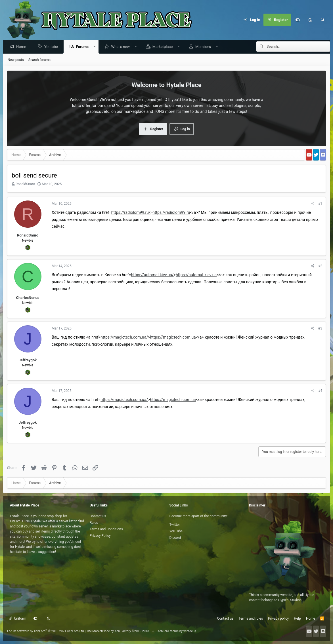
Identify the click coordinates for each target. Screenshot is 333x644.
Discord (175, 538)
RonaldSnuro (25, 184)
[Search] (322, 20)
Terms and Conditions (106, 529)
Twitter (175, 525)
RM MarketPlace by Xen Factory (118, 631)
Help (297, 618)
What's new (122, 47)
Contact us (98, 516)
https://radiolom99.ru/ (131, 213)
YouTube (176, 531)
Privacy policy (278, 618)
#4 (320, 391)
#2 (320, 266)
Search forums (39, 60)
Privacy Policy (100, 536)
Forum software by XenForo (46, 631)
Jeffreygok (28, 360)
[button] (96, 47)
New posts (16, 60)
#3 (320, 329)
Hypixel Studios (290, 600)
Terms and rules (251, 618)
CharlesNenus (28, 298)
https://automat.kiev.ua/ (152, 275)
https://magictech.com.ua (173, 337)
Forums (84, 47)
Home (23, 47)
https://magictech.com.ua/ (124, 337)
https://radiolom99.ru (171, 213)
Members (205, 47)
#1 (320, 204)
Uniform (18, 618)
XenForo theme (168, 631)
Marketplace (164, 47)
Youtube (53, 47)
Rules (94, 523)
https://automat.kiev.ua (196, 275)
